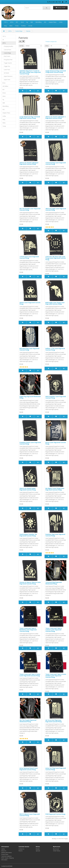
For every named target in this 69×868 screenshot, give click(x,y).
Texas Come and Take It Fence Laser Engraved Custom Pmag (30, 675)
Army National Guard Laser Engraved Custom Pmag (29, 769)
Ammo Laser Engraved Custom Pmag (30, 303)
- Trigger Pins (6, 66)
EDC (17, 22)
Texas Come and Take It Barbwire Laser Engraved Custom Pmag (28, 630)
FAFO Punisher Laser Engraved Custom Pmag (56, 397)
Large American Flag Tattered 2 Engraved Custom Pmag (56, 72)
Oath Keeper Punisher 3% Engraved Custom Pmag (28, 535)
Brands (38, 849)
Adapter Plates (53, 22)
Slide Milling (38, 22)
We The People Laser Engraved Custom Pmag (30, 209)
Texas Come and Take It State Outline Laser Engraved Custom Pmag (56, 676)
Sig (27, 22)
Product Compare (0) (51, 42)
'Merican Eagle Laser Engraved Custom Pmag (56, 209)
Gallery (3, 849)
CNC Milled (5, 86)
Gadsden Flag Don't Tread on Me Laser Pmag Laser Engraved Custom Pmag (30, 72)
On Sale (30, 26)
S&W (32, 22)
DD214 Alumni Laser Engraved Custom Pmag (30, 815)
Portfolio (23, 26)
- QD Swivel (6, 73)
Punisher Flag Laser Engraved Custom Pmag (55, 535)
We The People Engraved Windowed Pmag (28, 721)
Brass (4, 83)
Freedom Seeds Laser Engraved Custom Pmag (30, 443)
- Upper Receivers (7, 76)
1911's (6, 22)
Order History (57, 851)
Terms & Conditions (6, 856)
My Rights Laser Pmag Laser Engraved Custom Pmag (55, 489)
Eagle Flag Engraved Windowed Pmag (30, 397)
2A (3, 40)
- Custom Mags (7, 53)
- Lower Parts (6, 70)
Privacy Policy (5, 854)
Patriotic (28, 31)
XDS (45, 22)
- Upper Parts (6, 80)
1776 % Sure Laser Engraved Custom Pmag (29, 257)
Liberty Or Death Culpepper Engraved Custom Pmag (29, 163)
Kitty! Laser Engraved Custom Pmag (56, 443)
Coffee (61, 22)
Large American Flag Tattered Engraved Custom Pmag (30, 117)
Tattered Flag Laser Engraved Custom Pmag (56, 163)
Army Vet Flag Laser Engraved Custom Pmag (56, 769)
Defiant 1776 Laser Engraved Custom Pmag (55, 349)
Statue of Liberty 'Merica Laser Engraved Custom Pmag (30, 583)
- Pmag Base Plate (7, 60)
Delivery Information (7, 853)
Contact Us (21, 849)
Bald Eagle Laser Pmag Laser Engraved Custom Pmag (55, 303)
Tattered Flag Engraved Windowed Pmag (54, 583)
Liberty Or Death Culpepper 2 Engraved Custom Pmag (55, 117)
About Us (4, 851)
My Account (56, 849)
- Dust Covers (6, 56)
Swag (5, 26)
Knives (4, 93)
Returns (21, 851)
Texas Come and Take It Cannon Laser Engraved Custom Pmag (54, 630)
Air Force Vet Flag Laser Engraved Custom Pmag (54, 721)
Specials (38, 851)
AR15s (12, 22)
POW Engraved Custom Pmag (55, 814)
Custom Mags (19, 31)
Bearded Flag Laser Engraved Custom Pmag (29, 349)
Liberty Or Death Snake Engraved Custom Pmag (28, 489)
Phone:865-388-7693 (55, 2)
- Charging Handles (8, 46)
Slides (11, 26)
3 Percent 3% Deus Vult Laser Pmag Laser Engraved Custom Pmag (56, 258)
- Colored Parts (7, 50)
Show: (47, 46)
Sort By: (22, 46)
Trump (17, 26)
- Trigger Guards (7, 63)
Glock (22, 22)
